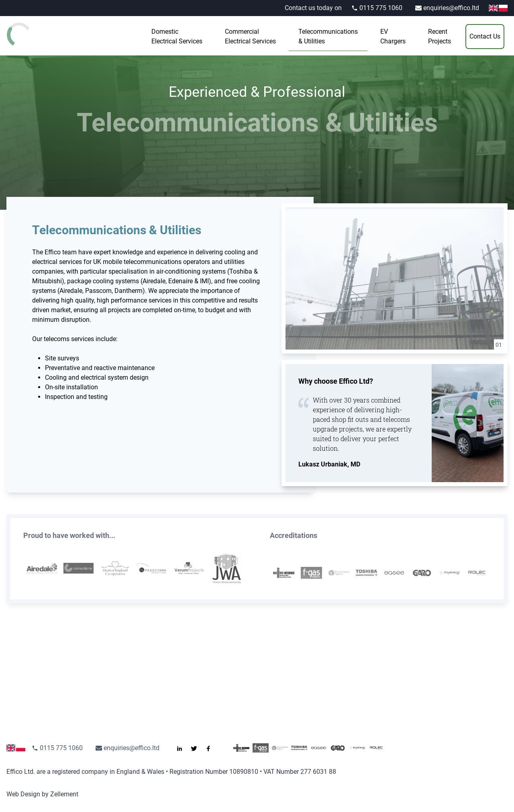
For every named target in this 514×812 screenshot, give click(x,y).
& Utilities (328, 36)
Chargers (393, 36)
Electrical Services (177, 36)
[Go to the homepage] (39, 34)
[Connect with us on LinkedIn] (183, 748)
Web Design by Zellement (42, 794)
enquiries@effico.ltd (447, 8)
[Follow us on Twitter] (197, 748)
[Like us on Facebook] (212, 748)
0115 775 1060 (377, 8)
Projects (440, 36)
